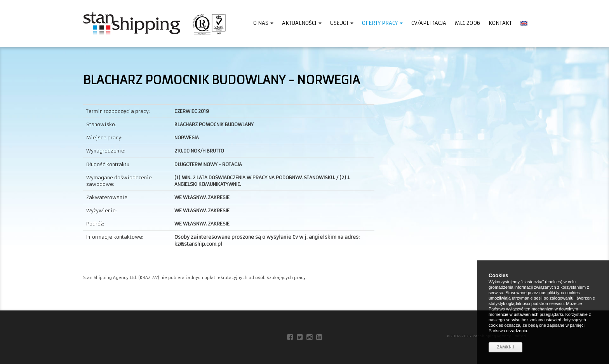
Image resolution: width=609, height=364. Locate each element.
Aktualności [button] (302, 23)
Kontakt (500, 23)
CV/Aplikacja (429, 23)
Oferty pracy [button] (382, 23)
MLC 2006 (467, 23)
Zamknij (505, 347)
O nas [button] (263, 23)
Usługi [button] (342, 23)
